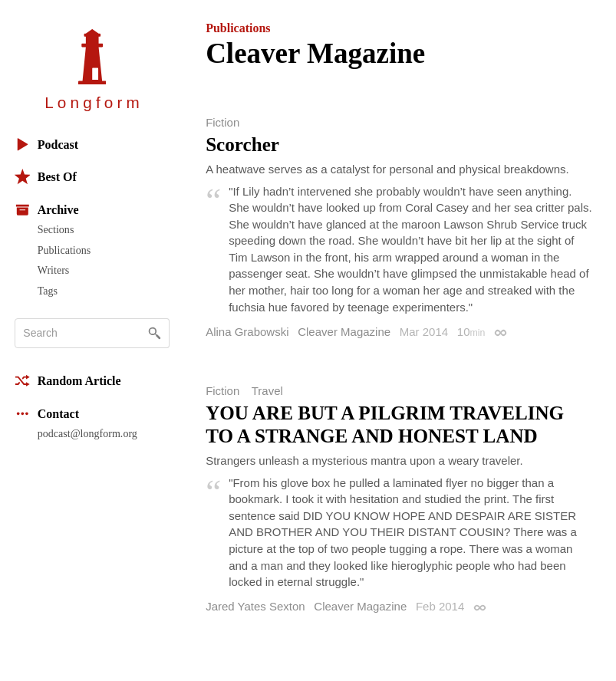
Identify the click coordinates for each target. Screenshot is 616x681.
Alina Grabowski (247, 332)
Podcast (46, 145)
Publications (64, 250)
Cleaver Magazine (344, 332)
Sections (56, 229)
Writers (54, 270)
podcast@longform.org (87, 433)
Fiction (222, 122)
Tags (48, 291)
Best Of (46, 177)
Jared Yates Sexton (255, 606)
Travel (267, 391)
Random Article (68, 381)
